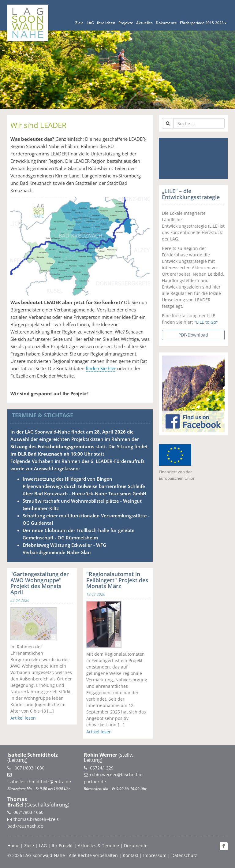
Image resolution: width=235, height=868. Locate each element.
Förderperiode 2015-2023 (203, 23)
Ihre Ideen (106, 23)
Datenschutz (184, 855)
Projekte (126, 23)
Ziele (79, 23)
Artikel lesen (23, 718)
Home (13, 846)
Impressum (155, 855)
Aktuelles (144, 23)
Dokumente (166, 23)
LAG (90, 23)
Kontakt (131, 855)
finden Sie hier (101, 368)
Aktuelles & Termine (98, 846)
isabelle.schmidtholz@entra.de (39, 782)
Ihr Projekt (62, 846)
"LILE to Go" (206, 322)
